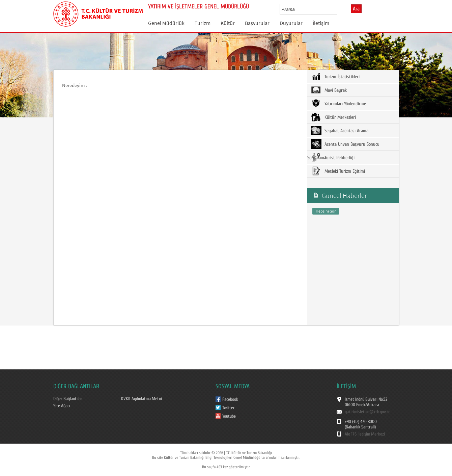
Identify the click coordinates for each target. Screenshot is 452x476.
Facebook (230, 399)
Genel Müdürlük (166, 23)
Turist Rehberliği (333, 158)
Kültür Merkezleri (333, 117)
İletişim (321, 23)
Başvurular (257, 23)
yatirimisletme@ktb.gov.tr (367, 412)
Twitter (229, 408)
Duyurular (291, 23)
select (339, 9)
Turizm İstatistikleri (335, 77)
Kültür (228, 23)
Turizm (203, 23)
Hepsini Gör (326, 211)
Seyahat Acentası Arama (340, 131)
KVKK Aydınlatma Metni (142, 399)
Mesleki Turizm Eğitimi (338, 171)
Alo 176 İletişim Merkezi (365, 434)
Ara (356, 9)
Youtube (229, 416)
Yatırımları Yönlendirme (338, 104)
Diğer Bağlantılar (68, 399)
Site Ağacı (62, 406)
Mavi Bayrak (329, 90)
